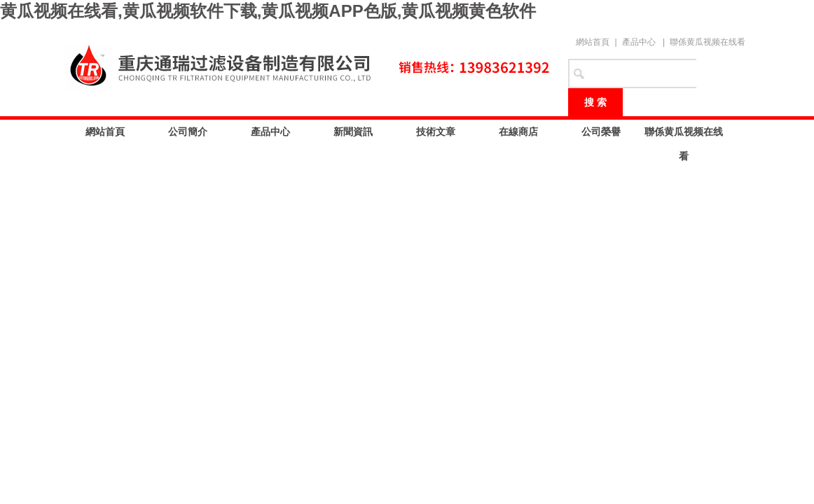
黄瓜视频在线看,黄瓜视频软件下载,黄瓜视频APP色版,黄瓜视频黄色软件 (268, 11)
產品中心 (639, 42)
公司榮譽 (601, 132)
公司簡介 (188, 132)
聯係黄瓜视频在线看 (708, 42)
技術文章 (436, 132)
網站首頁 (593, 42)
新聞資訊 (353, 132)
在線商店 (518, 132)
